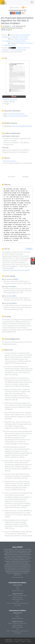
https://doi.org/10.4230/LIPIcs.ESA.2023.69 (16, 270)
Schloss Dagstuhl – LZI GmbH (22, 640)
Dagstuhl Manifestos (17, 599)
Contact (29, 641)
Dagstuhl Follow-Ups (17, 591)
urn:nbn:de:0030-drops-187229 (18, 116)
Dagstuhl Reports (18, 597)
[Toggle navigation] (32, 2)
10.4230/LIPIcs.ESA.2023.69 (16, 114)
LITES (17, 601)
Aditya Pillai (5, 28)
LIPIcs (18, 587)
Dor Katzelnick (18, 26)
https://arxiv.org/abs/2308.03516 (22, 126)
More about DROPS (18, 577)
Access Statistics (10, 161)
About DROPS (9, 641)
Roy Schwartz (17, 28)
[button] (23, 13)
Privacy (23, 641)
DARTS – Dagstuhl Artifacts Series (18, 596)
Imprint (17, 641)
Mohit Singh (6, 30)
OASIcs (18, 589)
